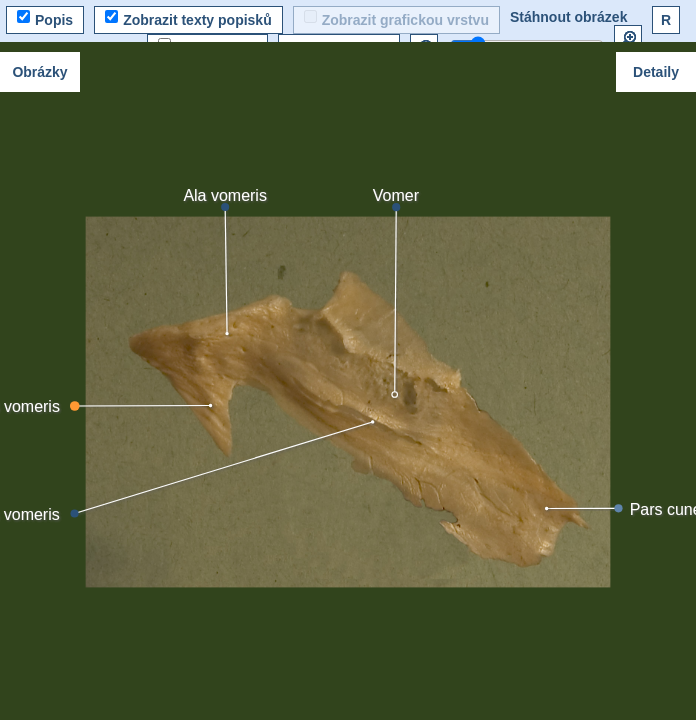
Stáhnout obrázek (568, 17)
